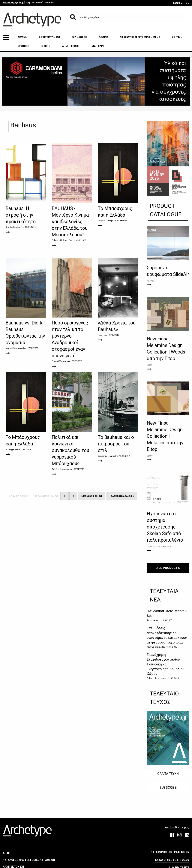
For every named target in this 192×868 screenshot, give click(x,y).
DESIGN (46, 46)
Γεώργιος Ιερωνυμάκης (157, 678)
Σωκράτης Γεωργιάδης (108, 456)
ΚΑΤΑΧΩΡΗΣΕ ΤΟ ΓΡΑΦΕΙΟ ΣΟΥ (170, 852)
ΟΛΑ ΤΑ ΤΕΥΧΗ (168, 774)
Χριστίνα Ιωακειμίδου (15, 227)
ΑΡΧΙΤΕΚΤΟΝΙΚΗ (49, 37)
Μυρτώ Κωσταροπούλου (16, 348)
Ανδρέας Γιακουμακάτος (108, 221)
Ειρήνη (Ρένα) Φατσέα (61, 361)
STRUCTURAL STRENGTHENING (140, 37)
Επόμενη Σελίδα (92, 496)
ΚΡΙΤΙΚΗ (177, 37)
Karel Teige (103, 335)
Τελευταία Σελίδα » (121, 496)
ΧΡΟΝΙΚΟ (23, 46)
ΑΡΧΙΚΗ (22, 37)
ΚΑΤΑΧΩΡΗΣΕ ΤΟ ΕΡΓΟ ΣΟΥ (172, 860)
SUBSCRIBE (181, 3)
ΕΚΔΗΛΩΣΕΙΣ (79, 37)
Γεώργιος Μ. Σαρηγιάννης (63, 240)
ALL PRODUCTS (168, 568)
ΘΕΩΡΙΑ (104, 37)
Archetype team (12, 449)
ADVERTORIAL (71, 46)
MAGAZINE (98, 46)
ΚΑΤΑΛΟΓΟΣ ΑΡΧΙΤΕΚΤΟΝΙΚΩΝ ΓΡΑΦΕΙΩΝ (29, 860)
